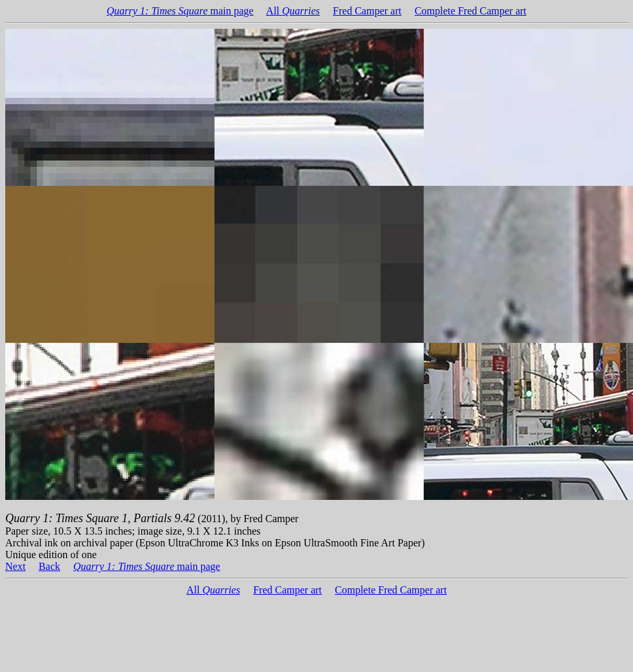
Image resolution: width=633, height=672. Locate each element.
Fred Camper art (367, 11)
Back (49, 566)
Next (15, 566)
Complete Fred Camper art (470, 11)
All (293, 11)
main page (180, 11)
